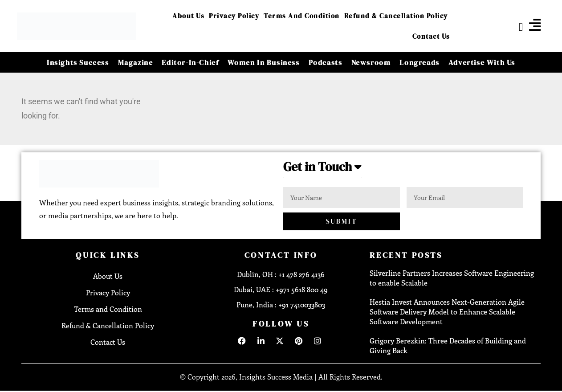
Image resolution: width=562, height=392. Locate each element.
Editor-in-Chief (190, 62)
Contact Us (431, 36)
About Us (188, 16)
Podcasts (326, 62)
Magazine (136, 62)
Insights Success (78, 62)
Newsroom (371, 62)
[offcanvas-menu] (535, 25)
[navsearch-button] (514, 26)
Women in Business (263, 62)
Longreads (419, 62)
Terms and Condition (302, 16)
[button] (326, 169)
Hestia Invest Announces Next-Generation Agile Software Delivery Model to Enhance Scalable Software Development (447, 312)
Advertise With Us (482, 62)
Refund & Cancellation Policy (396, 16)
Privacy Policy (234, 16)
